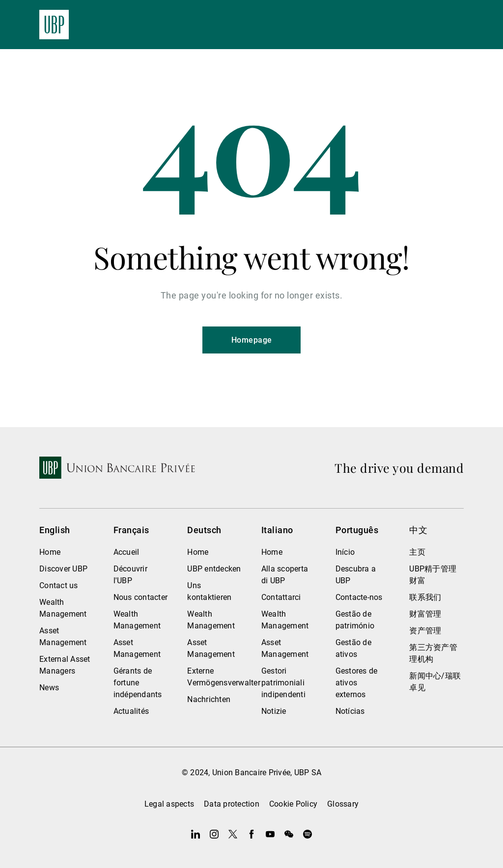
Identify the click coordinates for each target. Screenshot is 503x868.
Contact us (59, 585)
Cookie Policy (293, 804)
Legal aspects (169, 804)
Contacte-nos (359, 597)
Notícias (350, 711)
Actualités (131, 711)
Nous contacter (141, 597)
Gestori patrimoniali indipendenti (283, 683)
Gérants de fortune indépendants (138, 683)
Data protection (232, 804)
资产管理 (425, 631)
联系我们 (425, 597)
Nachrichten (209, 699)
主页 (417, 552)
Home (50, 552)
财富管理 (425, 614)
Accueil (126, 552)
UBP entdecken (214, 569)
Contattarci (281, 597)
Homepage (252, 340)
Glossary (343, 804)
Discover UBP (63, 569)
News (49, 688)
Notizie (274, 711)
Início (345, 552)
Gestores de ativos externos (357, 683)
